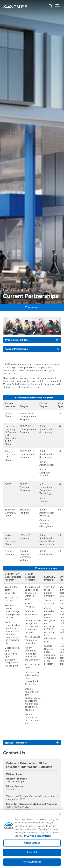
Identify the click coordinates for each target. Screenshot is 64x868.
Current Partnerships (17, 349)
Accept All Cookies (32, 864)
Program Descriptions (17, 340)
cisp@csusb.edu (21, 810)
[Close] (60, 817)
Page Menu (32, 307)
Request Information (16, 743)
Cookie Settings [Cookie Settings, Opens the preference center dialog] (32, 845)
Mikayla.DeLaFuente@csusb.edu (23, 387)
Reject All (32, 854)
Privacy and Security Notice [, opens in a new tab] (38, 838)
